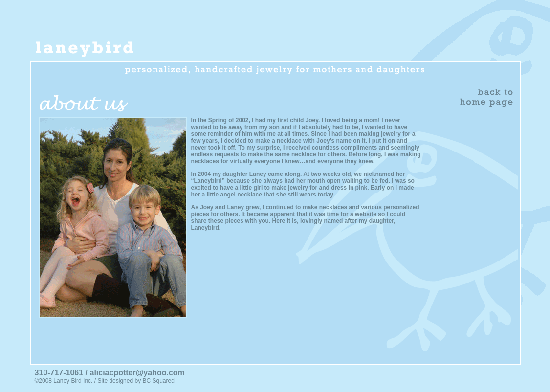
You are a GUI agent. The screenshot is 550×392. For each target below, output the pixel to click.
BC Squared (158, 381)
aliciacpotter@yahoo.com (137, 373)
